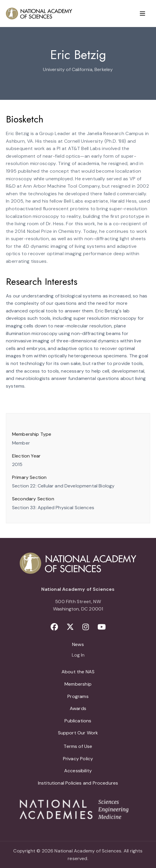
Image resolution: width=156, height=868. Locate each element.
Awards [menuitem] (78, 708)
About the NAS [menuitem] (78, 672)
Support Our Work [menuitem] (78, 733)
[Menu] (142, 14)
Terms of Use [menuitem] (78, 746)
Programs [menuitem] (78, 696)
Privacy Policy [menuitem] (78, 759)
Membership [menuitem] (78, 684)
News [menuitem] (78, 644)
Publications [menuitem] (78, 721)
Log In (78, 655)
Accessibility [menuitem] (78, 771)
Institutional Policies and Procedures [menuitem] (78, 783)
